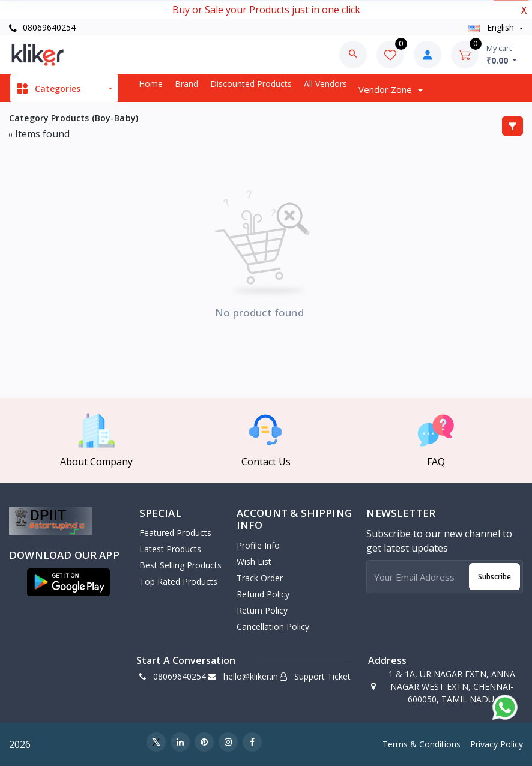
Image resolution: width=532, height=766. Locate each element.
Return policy (262, 610)
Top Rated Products (178, 581)
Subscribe (494, 577)
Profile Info (258, 545)
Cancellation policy (273, 626)
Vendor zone (386, 89)
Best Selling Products (180, 565)
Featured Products (175, 533)
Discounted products (251, 84)
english (492, 27)
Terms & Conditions (422, 744)
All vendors (325, 84)
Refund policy (263, 594)
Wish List (254, 562)
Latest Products (170, 549)
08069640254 (42, 27)
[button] (68, 582)
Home (151, 84)
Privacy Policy (497, 744)
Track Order (260, 578)
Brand (186, 84)
